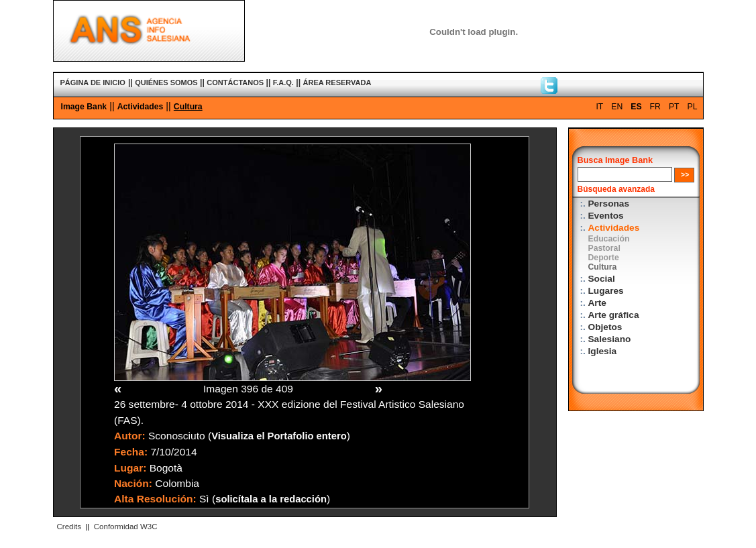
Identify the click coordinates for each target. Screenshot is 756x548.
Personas (609, 204)
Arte (597, 303)
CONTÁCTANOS (235, 83)
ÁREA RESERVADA (337, 83)
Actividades (141, 107)
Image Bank (84, 107)
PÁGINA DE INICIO (93, 83)
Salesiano (610, 339)
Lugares (606, 291)
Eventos (606, 216)
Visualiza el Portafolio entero (279, 436)
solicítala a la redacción (271, 499)
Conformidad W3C (126, 527)
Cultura (188, 107)
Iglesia (603, 351)
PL (693, 107)
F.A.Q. (283, 83)
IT (599, 107)
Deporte (604, 258)
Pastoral (604, 248)
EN (617, 107)
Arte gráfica (614, 315)
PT (674, 107)
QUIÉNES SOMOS (166, 83)
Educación (609, 239)
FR (655, 107)
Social (602, 279)
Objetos (605, 327)
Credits (69, 527)
